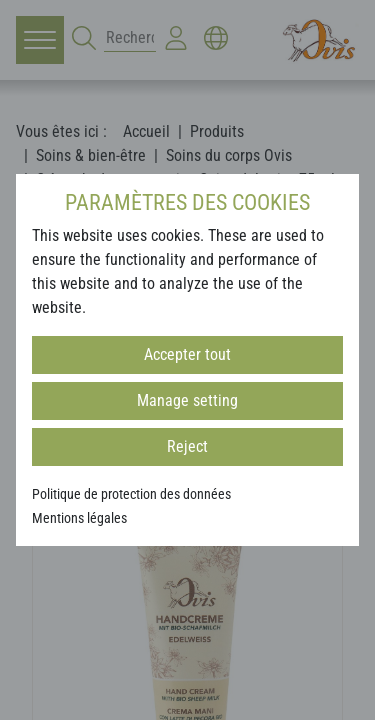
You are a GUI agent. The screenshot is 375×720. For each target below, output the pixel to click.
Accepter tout (187, 354)
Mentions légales (79, 518)
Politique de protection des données (131, 494)
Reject (187, 446)
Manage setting (187, 400)
